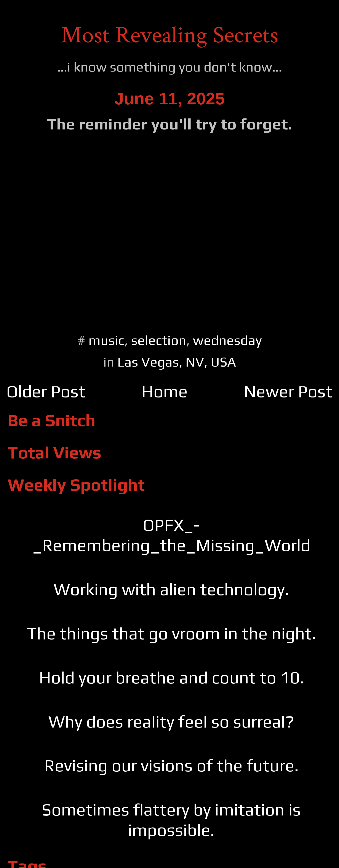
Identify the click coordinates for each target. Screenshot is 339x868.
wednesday (227, 340)
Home (165, 391)
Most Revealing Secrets (169, 35)
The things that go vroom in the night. (171, 633)
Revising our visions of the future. (171, 765)
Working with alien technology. (171, 589)
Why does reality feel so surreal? (171, 721)
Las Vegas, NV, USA (177, 362)
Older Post (46, 391)
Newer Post (288, 391)
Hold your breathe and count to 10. (171, 677)
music (106, 340)
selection (159, 340)
